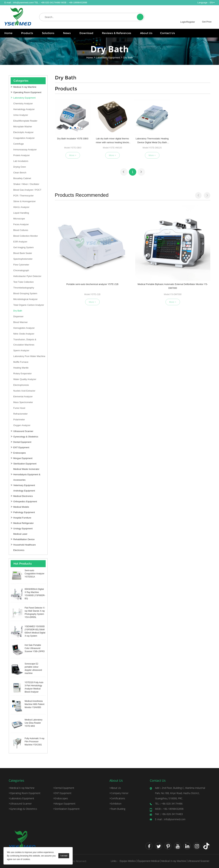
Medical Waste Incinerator (26, 469)
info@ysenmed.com (23, 3)
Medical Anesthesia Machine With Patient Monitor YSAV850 (34, 704)
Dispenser (18, 316)
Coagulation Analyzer (24, 138)
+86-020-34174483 (169, 814)
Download (86, 33)
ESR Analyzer (20, 242)
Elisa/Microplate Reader (25, 121)
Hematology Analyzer (24, 109)
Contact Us (168, 33)
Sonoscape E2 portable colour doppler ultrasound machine (33, 668)
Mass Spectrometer (23, 402)
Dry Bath (128, 57)
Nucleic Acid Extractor (24, 391)
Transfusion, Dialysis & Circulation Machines (25, 342)
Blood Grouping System (25, 293)
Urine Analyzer (21, 115)
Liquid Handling (21, 213)
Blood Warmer (20, 322)
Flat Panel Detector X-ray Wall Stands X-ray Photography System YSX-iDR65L (35, 613)
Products (27, 33)
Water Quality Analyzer (25, 379)
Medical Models (21, 507)
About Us (146, 33)
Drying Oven (20, 167)
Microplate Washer (23, 127)
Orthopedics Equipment (25, 501)
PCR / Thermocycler (23, 196)
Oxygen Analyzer (22, 425)
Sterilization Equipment (25, 464)
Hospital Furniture (22, 518)
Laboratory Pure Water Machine (29, 356)
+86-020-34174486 (169, 804)
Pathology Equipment (24, 512)
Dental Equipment (22, 442)
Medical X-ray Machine (25, 87)
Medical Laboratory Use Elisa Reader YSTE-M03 (33, 723)
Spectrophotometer (23, 259)
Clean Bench (20, 173)
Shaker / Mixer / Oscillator (26, 184)
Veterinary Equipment (24, 485)
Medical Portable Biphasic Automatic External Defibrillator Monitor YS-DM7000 (112, 246)
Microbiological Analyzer (25, 299)
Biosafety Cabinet (22, 178)
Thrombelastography (24, 288)
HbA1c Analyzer (21, 207)
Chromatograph (21, 270)
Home (8, 33)
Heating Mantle (21, 368)
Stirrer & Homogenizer (24, 201)
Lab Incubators (21, 161)
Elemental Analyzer (23, 397)
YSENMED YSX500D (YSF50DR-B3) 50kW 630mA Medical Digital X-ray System (35, 631)
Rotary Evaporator (22, 373)
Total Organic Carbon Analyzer (29, 305)
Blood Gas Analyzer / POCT (27, 190)
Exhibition (115, 804)
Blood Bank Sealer (23, 253)
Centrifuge (18, 144)
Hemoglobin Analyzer (24, 328)
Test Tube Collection (23, 282)
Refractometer (20, 414)
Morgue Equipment (23, 458)
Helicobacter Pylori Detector (27, 276)
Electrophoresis (21, 385)
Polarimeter (19, 420)
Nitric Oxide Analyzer (24, 334)
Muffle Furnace (21, 362)
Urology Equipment (23, 529)
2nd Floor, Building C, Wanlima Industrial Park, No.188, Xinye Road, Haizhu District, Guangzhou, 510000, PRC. (180, 793)
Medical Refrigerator (23, 523)
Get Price (207, 22)
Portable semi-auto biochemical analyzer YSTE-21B (72, 246)
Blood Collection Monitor (26, 236)
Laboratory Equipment (108, 57)
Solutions (48, 33)
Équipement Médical (149, 861)
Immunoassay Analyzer (25, 150)
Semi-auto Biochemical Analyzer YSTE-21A (193, 246)
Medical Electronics (23, 496)
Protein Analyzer (22, 155)
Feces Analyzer (21, 224)
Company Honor (119, 793)
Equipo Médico (128, 861)
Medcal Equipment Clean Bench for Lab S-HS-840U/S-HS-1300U (153, 246)
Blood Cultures (21, 230)
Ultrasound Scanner (23, 431)
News (67, 33)
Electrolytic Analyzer (23, 132)
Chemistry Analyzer (23, 104)
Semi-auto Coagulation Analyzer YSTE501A (34, 574)
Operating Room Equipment (27, 92)
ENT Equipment (21, 447)
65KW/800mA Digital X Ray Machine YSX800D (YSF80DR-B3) (35, 594)
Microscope (19, 219)
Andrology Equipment (24, 491)
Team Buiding (117, 809)
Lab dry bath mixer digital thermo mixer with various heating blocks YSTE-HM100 (112, 141)
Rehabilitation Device (24, 539)
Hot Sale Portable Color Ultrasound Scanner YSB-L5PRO (35, 648)
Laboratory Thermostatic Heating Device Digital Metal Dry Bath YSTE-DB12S (152, 141)
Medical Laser (20, 534)
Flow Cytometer (21, 265)
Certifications (117, 798)
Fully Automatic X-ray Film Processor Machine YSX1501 (34, 742)
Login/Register (188, 22)
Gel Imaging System (23, 247)
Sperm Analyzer (21, 350)
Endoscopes (20, 453)
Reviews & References (117, 33)
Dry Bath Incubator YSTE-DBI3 (73, 139)
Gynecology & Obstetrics (26, 437)
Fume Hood (19, 408)
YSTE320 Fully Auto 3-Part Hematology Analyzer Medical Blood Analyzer (34, 687)
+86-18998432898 (169, 809)
